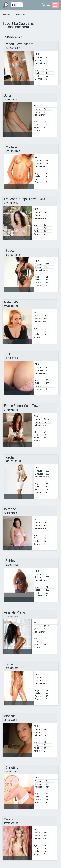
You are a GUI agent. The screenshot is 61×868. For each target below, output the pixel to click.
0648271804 (10, 513)
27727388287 (13, 48)
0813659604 (10, 720)
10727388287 (13, 151)
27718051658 (13, 255)
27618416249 (11, 306)
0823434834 (10, 100)
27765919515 (11, 410)
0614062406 (12, 358)
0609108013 (12, 668)
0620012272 (12, 565)
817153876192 (13, 461)
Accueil (6, 15)
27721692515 (11, 617)
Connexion (49, 5)
